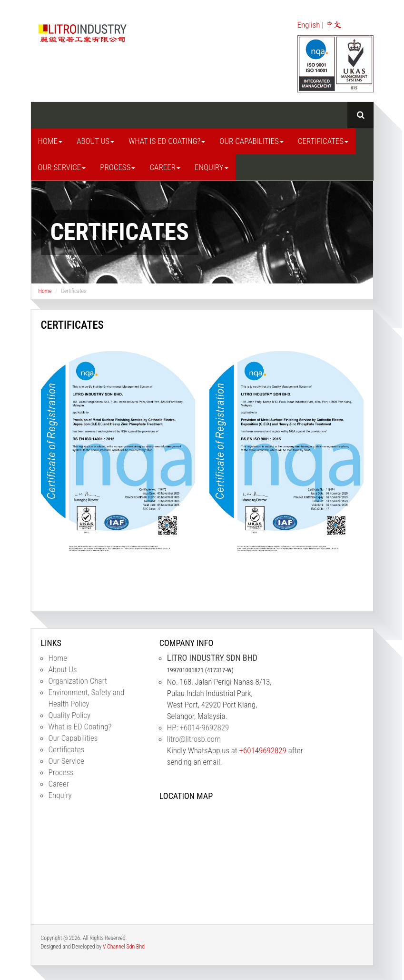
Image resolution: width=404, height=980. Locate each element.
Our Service (62, 167)
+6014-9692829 (205, 727)
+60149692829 (262, 750)
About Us (95, 141)
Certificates (323, 141)
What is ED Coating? (167, 141)
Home (50, 141)
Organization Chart (78, 681)
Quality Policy (70, 715)
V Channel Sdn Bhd (124, 947)
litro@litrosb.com (194, 739)
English (309, 25)
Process (118, 167)
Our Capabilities (251, 141)
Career (165, 167)
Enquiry (212, 167)
